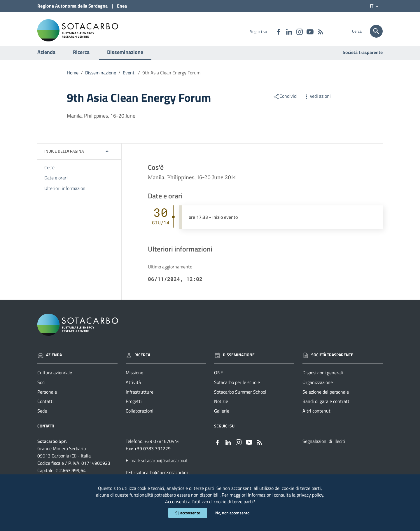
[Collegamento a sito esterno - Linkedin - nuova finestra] (289, 31)
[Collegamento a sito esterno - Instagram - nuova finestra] (299, 31)
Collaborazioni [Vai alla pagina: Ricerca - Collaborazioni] (140, 417)
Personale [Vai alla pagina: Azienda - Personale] (47, 397)
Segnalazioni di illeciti (324, 447)
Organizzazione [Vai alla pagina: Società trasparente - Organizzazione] (318, 388)
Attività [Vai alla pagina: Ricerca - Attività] (133, 388)
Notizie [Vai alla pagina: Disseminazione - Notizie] (221, 407)
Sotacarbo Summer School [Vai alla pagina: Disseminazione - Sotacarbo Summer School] (240, 397)
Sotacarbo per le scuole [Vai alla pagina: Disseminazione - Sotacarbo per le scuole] (237, 388)
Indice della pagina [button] (64, 157)
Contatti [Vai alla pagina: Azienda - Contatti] (45, 407)
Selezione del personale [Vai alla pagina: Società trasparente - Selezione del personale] (326, 397)
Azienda (46, 58)
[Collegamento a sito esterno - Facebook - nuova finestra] (278, 31)
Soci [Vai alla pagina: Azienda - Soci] (41, 388)
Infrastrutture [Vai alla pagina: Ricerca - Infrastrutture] (140, 397)
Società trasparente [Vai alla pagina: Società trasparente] (363, 58)
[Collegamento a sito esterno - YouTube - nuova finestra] (310, 31)
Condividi (285, 102)
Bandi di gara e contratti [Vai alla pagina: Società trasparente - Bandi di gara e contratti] (327, 407)
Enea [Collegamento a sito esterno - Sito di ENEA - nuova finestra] (122, 6)
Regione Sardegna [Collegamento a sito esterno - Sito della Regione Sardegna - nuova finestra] (72, 6)
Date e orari (56, 184)
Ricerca (81, 58)
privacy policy (310, 494)
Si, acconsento (188, 513)
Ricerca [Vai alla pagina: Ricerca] (138, 360)
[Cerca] (376, 31)
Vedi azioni (317, 102)
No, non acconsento (232, 513)
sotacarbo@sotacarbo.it (164, 466)
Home (73, 78)
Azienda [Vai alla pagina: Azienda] (50, 360)
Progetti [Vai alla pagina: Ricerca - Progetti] (134, 407)
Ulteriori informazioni (65, 194)
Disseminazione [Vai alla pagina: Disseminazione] (234, 360)
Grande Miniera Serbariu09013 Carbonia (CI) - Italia (64, 458)
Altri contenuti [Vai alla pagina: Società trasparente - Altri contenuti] (317, 417)
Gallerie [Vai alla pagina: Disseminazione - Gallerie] (222, 417)
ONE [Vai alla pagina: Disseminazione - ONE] (219, 378)
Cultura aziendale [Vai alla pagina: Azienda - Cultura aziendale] (55, 378)
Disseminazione (125, 58)
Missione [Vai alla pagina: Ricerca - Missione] (134, 378)
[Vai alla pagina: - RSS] (320, 31)
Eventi (129, 78)
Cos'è (49, 173)
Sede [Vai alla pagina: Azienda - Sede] (42, 417)
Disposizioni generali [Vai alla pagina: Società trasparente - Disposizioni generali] (323, 378)
